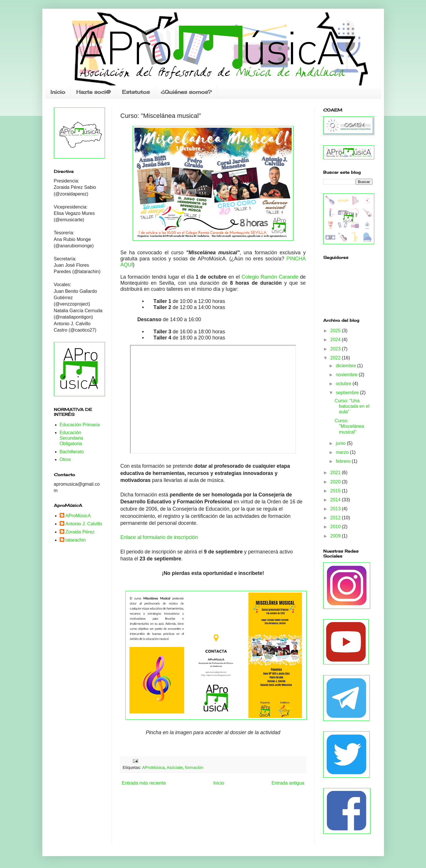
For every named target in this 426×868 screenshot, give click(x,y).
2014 (336, 500)
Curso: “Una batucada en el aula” (352, 406)
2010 (336, 527)
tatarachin (76, 540)
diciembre (346, 366)
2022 (336, 358)
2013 (336, 509)
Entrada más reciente (144, 783)
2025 (336, 331)
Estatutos (136, 92)
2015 (336, 491)
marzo (343, 452)
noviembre (347, 375)
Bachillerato (72, 452)
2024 (336, 340)
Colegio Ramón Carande (271, 277)
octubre (344, 384)
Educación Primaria (80, 425)
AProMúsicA (78, 516)
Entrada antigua (288, 783)
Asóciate (174, 768)
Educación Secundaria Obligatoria (71, 438)
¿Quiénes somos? (186, 92)
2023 (336, 349)
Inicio (58, 92)
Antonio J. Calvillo (84, 524)
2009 (336, 536)
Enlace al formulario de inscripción (159, 537)
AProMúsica (153, 768)
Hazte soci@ (94, 92)
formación (194, 768)
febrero (344, 461)
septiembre (348, 393)
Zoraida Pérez (80, 532)
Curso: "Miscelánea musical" (349, 426)
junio (341, 443)
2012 (336, 518)
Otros (65, 459)
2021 (336, 473)
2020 (336, 482)
